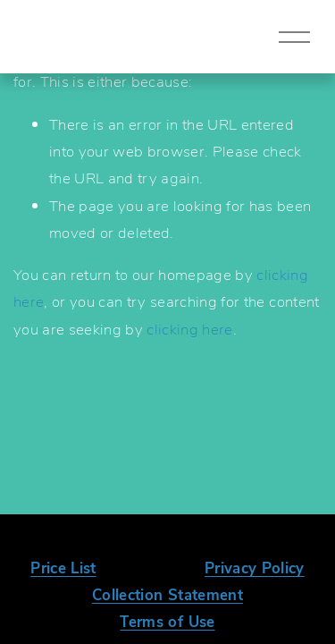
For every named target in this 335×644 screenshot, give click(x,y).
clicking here (189, 329)
